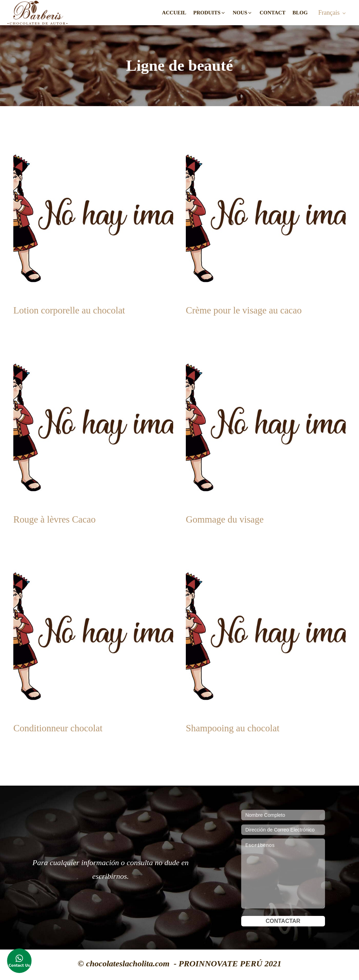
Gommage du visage (225, 519)
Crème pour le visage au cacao (244, 310)
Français (329, 13)
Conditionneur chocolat (58, 728)
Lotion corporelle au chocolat (69, 310)
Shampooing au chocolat (233, 728)
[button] (209, 13)
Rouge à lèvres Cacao (55, 519)
